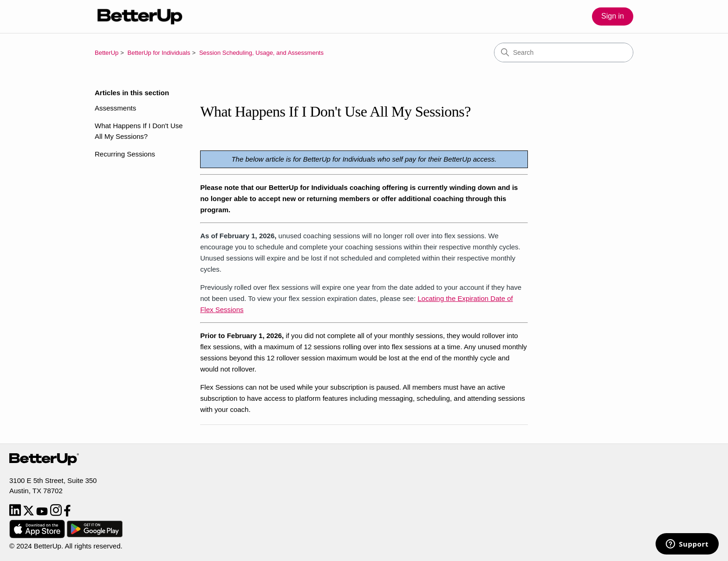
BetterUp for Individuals (159, 53)
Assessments (115, 108)
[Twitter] (29, 514)
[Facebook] (67, 514)
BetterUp (107, 53)
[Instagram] (57, 514)
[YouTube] (43, 514)
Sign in (613, 16)
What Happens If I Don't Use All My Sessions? (139, 131)
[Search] (564, 52)
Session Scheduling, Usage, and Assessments (261, 53)
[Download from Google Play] (95, 536)
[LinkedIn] (16, 514)
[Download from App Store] (38, 536)
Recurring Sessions (125, 154)
